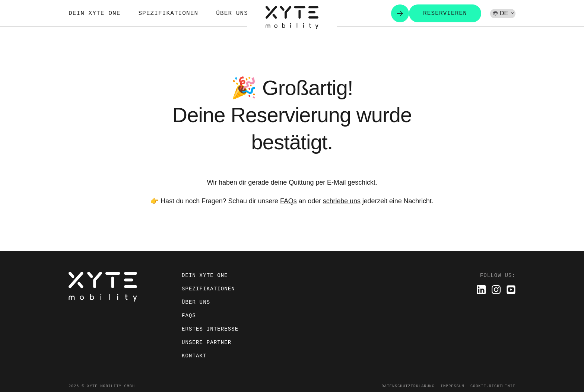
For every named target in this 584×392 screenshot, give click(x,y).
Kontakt (194, 356)
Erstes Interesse (210, 329)
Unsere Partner (207, 342)
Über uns (232, 13)
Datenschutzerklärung (408, 386)
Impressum (453, 386)
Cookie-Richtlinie (493, 386)
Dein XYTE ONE (94, 13)
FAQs (288, 201)
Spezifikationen (168, 13)
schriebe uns (342, 201)
